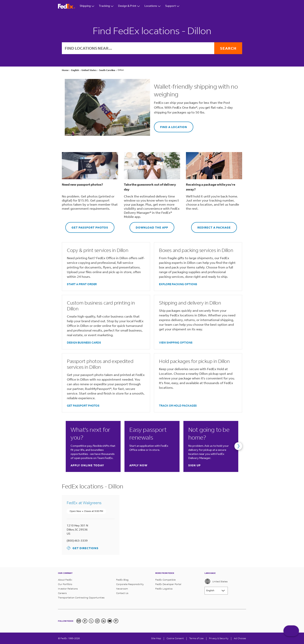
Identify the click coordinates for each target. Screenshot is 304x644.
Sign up (194, 465)
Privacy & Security (219, 638)
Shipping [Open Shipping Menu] (87, 6)
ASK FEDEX (291, 634)
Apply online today (87, 465)
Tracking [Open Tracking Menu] (106, 6)
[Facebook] (85, 621)
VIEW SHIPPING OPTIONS (176, 342)
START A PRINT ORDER (82, 284)
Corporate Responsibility (130, 584)
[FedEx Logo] (66, 6)
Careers (62, 593)
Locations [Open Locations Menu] (152, 6)
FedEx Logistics (164, 589)
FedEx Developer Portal (168, 584)
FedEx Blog (122, 580)
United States (216, 581)
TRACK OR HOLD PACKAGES (178, 406)
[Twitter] (91, 621)
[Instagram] (97, 621)
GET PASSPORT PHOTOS (87, 226)
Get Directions (83, 548)
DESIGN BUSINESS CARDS (84, 342)
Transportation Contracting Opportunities (81, 598)
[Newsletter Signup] (79, 621)
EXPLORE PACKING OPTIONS (178, 284)
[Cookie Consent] (175, 638)
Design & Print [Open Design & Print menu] (129, 6)
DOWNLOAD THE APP (149, 226)
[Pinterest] (116, 621)
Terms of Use (196, 638)
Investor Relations (68, 589)
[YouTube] (110, 621)
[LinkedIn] (104, 621)
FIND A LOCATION (171, 125)
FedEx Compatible (165, 580)
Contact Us (122, 593)
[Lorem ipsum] (216, 591)
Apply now (138, 465)
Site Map (156, 638)
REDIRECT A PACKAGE (211, 226)
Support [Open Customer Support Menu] (172, 6)
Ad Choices (240, 638)
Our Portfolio (65, 584)
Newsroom (122, 589)
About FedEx (65, 580)
